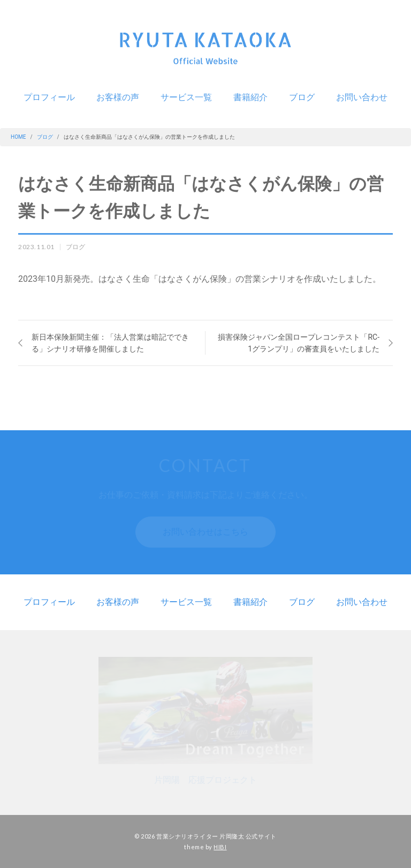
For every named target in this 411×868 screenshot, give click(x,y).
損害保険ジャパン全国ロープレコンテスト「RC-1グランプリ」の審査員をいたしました (299, 343)
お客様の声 (118, 97)
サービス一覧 (186, 97)
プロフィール (49, 97)
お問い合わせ (362, 97)
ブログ (302, 97)
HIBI (220, 846)
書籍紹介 (250, 97)
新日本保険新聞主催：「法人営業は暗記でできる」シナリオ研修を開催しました (110, 343)
